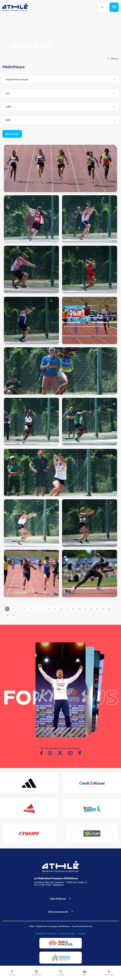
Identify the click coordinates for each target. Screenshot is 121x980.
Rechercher (12, 134)
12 (73, 609)
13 (79, 609)
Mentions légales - (68, 933)
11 (67, 609)
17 (103, 609)
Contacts (82, 933)
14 (85, 609)
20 (13, 615)
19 (7, 615)
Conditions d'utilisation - (47, 933)
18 (109, 609)
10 (61, 609)
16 (97, 609)
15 (91, 609)
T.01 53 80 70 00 (42, 885)
